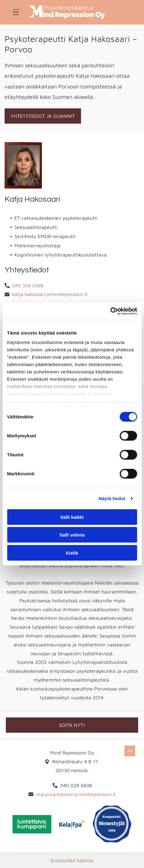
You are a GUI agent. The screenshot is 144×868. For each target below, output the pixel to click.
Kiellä (72, 553)
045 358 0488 (28, 286)
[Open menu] (16, 12)
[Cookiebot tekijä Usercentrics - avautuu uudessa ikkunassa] (110, 311)
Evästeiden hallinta (72, 860)
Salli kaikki (72, 517)
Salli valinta (72, 535)
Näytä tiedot (112, 498)
